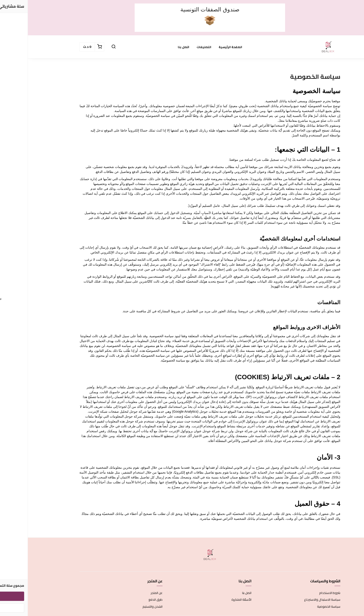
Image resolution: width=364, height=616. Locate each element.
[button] (86, 47)
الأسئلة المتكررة (214, 600)
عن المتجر (129, 593)
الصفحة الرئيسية (203, 47)
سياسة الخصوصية (301, 607)
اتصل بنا (156, 47)
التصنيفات (176, 47)
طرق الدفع (128, 600)
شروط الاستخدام (302, 593)
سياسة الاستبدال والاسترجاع (294, 600)
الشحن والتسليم (125, 607)
